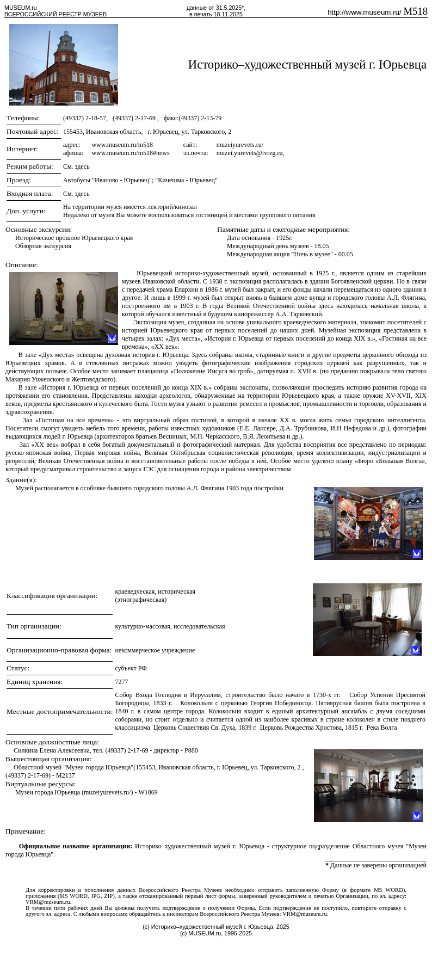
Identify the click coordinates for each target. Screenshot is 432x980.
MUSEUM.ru (21, 8)
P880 (191, 750)
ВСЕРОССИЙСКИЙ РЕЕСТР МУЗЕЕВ (55, 14)
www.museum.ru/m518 (122, 145)
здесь (82, 167)
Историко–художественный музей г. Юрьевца (307, 64)
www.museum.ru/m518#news (130, 153)
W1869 (148, 792)
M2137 (66, 775)
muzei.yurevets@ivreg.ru (250, 153)
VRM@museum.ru (48, 902)
